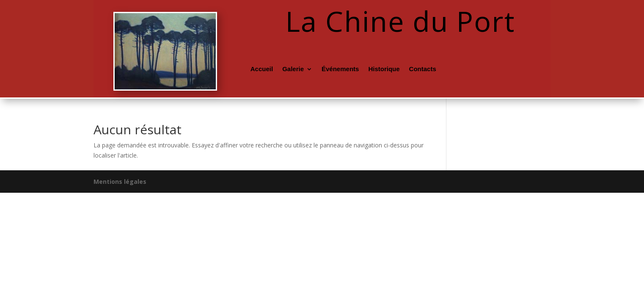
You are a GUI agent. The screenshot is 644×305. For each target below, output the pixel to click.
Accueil (262, 69)
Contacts (423, 69)
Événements (340, 69)
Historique (384, 69)
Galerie (293, 69)
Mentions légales (120, 182)
